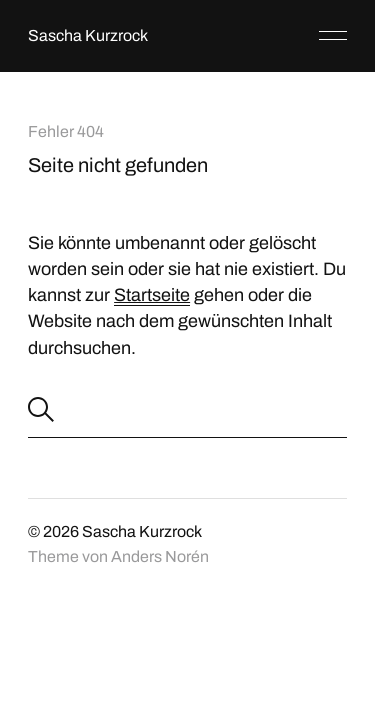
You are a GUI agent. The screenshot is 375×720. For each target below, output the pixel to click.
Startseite (152, 295)
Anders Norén (160, 556)
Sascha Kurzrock (88, 35)
